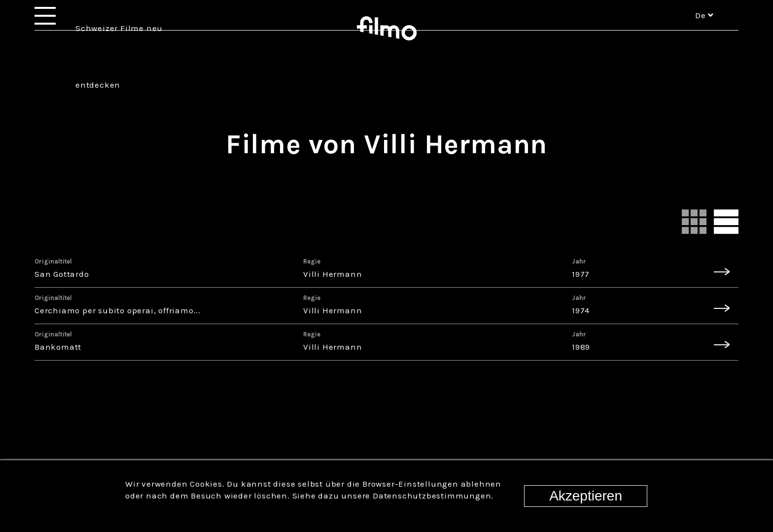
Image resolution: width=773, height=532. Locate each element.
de (704, 29)
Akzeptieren (586, 496)
